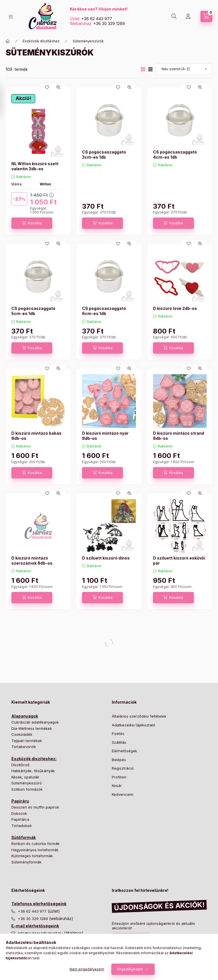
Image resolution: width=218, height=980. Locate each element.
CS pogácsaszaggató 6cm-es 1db (104, 311)
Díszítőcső (20, 765)
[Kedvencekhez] (47, 87)
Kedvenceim (123, 794)
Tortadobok (22, 826)
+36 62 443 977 (97, 19)
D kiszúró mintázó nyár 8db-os (105, 436)
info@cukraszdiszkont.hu (41, 933)
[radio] (150, 69)
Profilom (119, 777)
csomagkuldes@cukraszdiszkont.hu (50, 941)
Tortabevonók (24, 747)
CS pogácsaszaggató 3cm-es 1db (104, 155)
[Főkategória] (8, 41)
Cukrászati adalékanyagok (35, 722)
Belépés (119, 760)
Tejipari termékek (27, 741)
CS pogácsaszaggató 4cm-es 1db (175, 155)
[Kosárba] (32, 223)
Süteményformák (26, 862)
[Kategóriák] (11, 17)
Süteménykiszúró (27, 783)
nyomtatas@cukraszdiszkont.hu (46, 953)
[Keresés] (174, 16)
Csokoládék (22, 734)
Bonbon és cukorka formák (35, 844)
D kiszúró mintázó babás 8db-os (36, 436)
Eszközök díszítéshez (41, 41)
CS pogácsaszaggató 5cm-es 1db (33, 311)
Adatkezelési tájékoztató (134, 725)
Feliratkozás (128, 939)
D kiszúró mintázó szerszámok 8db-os (32, 561)
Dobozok (19, 813)
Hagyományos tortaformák (35, 850)
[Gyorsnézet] (58, 87)
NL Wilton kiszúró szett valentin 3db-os (35, 166)
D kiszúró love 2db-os (175, 308)
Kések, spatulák (25, 777)
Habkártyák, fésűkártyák (33, 771)
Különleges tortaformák (32, 856)
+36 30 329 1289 (109, 23)
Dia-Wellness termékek (32, 728)
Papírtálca (20, 819)
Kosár (117, 786)
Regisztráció (123, 768)
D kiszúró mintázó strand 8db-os (179, 436)
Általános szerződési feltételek (139, 716)
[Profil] (188, 16)
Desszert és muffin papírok (35, 807)
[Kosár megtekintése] (206, 16)
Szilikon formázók (27, 789)
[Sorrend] (184, 69)
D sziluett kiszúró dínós (106, 558)
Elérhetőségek (124, 751)
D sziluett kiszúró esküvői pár (179, 561)
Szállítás (119, 742)
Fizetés (118, 734)
